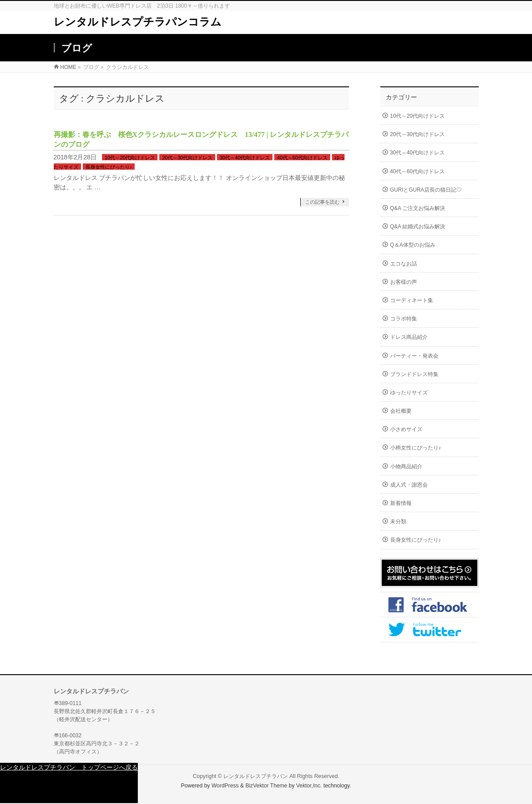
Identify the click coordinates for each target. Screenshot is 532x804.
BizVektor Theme (266, 786)
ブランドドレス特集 (414, 374)
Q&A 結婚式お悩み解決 (418, 227)
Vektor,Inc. (309, 786)
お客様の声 (404, 282)
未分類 (398, 522)
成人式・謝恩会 (409, 485)
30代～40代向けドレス (245, 158)
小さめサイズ (406, 429)
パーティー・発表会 (414, 356)
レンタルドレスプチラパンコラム (138, 22)
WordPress (225, 786)
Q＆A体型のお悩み (413, 245)
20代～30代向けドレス (187, 158)
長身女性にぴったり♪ (109, 167)
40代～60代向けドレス (302, 158)
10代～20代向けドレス (130, 158)
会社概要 (401, 411)
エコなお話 (404, 264)
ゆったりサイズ (409, 393)
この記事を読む (322, 202)
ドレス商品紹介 (409, 337)
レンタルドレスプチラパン (255, 776)
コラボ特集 (404, 319)
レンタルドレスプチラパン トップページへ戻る (69, 767)
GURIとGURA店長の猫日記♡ (426, 190)
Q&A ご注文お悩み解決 (418, 208)
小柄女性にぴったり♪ (416, 448)
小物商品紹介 (406, 466)
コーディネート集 (412, 300)
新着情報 (401, 503)
